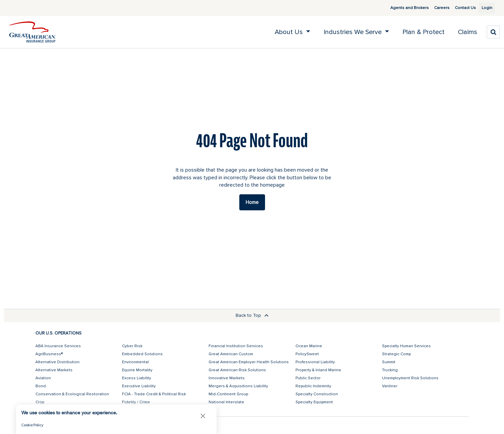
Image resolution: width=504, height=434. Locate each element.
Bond (41, 386)
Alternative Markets (54, 370)
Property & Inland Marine (318, 370)
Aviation (43, 378)
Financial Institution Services (236, 346)
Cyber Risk (132, 346)
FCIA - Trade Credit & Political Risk (154, 394)
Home (252, 202)
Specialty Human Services (406, 346)
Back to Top (252, 315)
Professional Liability (315, 362)
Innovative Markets (227, 378)
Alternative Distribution (57, 362)
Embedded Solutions (142, 354)
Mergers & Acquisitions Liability (238, 386)
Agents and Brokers (402, 8)
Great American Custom (231, 354)
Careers (434, 8)
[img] (32, 32)
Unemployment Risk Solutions (410, 378)
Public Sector (308, 378)
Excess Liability (137, 378)
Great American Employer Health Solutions (249, 362)
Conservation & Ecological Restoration (72, 394)
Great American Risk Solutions (237, 370)
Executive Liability (139, 386)
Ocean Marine (309, 346)
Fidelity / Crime (136, 402)
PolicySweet (307, 354)
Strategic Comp (396, 354)
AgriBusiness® (49, 354)
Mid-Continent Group (228, 394)
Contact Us (458, 8)
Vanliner (390, 386)
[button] (203, 416)
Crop (40, 402)
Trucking (390, 370)
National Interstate (226, 402)
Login (484, 8)
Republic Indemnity (313, 386)
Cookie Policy (32, 425)
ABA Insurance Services (58, 346)
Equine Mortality (137, 370)
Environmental (135, 362)
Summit (389, 362)
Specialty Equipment (314, 402)
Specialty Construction (317, 394)
